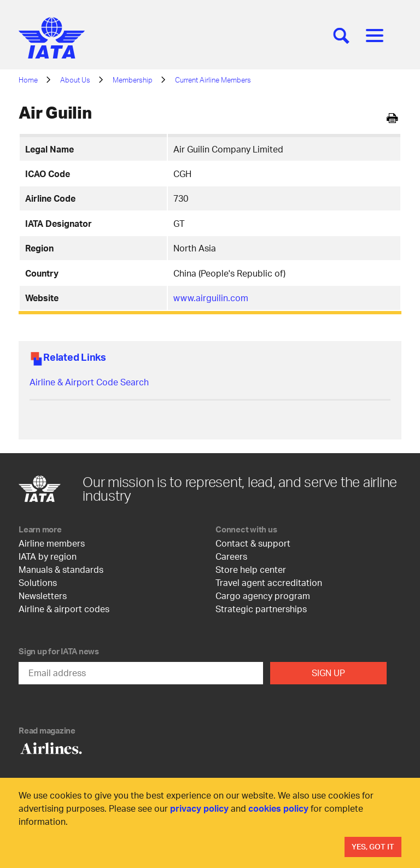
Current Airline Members (213, 80)
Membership (133, 80)
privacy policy (199, 808)
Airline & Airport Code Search (89, 382)
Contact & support (253, 543)
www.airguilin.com (211, 298)
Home (28, 80)
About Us (75, 80)
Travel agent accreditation (269, 582)
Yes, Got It (373, 846)
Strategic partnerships (261, 609)
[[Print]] (392, 118)
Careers (231, 556)
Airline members (52, 543)
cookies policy (278, 808)
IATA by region (48, 556)
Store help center (251, 569)
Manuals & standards (61, 569)
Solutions (38, 582)
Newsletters (43, 596)
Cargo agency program (263, 596)
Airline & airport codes (64, 609)
